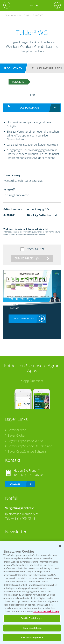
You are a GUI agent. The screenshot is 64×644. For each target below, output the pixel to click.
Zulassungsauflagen (47, 68)
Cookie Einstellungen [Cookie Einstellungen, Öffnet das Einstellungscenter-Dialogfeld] (32, 618)
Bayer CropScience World (25, 437)
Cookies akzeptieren (32, 638)
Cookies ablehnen (32, 628)
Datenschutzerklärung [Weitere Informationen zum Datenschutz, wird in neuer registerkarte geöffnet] (46, 611)
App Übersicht (33, 377)
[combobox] (32, 104)
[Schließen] (60, 546)
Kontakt (15, 480)
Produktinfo (13, 68)
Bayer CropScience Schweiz (27, 448)
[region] (32, 593)
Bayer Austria (17, 426)
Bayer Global (17, 432)
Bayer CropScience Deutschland (30, 442)
